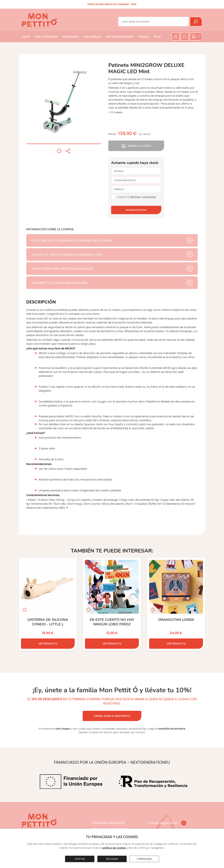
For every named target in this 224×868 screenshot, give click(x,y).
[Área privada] (176, 37)
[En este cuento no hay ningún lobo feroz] (112, 604)
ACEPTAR (80, 859)
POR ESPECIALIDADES (119, 37)
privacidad (149, 197)
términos (135, 197)
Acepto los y (137, 197)
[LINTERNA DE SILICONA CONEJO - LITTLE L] (48, 604)
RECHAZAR (112, 859)
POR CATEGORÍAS (46, 37)
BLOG (158, 37)
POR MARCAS (92, 37)
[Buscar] (196, 22)
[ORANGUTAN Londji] (176, 604)
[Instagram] (184, 823)
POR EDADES (70, 37)
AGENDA (144, 37)
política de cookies (114, 848)
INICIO (26, 37)
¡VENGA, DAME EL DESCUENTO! (112, 716)
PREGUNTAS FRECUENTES (108, 823)
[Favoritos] (185, 37)
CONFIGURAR (144, 859)
